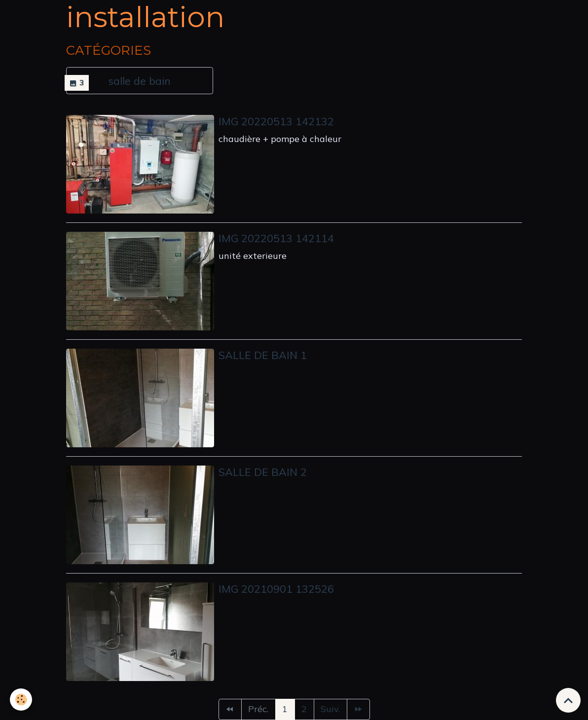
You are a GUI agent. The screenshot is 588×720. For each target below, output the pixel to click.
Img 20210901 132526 (276, 589)
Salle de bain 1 (263, 355)
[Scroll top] (568, 700)
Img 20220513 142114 (276, 238)
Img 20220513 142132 (276, 121)
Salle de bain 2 (263, 472)
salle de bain (140, 81)
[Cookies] (21, 700)
